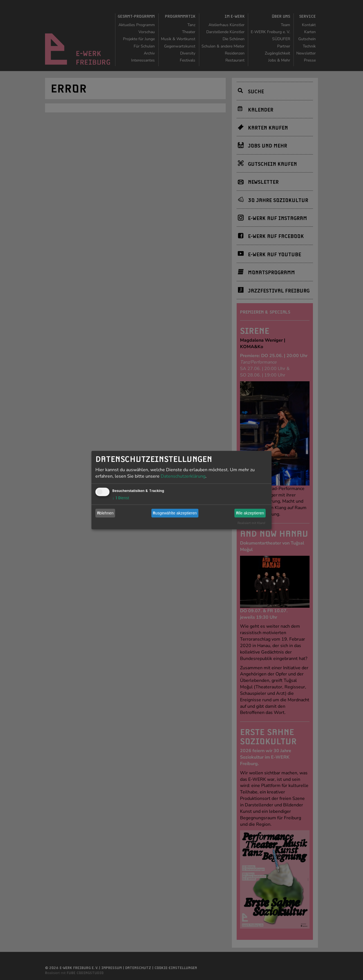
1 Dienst (121, 498)
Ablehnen (105, 513)
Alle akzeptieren (250, 513)
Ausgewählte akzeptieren (175, 513)
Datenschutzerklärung (183, 476)
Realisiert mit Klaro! (251, 523)
